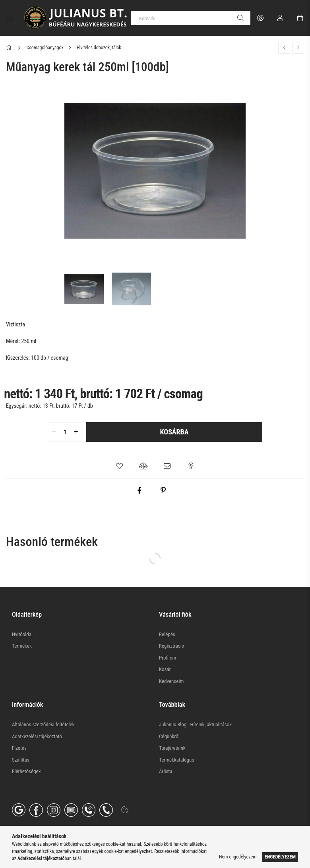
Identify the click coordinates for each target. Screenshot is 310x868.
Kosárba (174, 432)
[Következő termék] (298, 48)
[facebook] (139, 490)
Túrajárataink (172, 748)
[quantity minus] (54, 432)
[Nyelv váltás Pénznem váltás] (260, 18)
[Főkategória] (10, 48)
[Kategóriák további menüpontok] (10, 18)
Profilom (168, 658)
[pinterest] (163, 490)
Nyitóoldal (22, 634)
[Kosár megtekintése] (300, 18)
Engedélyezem (280, 857)
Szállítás (21, 760)
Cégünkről (169, 736)
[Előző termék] (284, 48)
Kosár (165, 669)
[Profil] (280, 18)
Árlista (166, 771)
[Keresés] (191, 18)
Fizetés (19, 748)
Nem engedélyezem (238, 857)
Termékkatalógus (176, 760)
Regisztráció (171, 646)
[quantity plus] (76, 432)
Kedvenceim (171, 681)
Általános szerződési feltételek (43, 724)
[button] (119, 466)
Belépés (167, 634)
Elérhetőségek (26, 771)
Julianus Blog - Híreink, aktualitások (195, 724)
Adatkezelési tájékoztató (37, 736)
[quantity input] (65, 432)
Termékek (22, 646)
